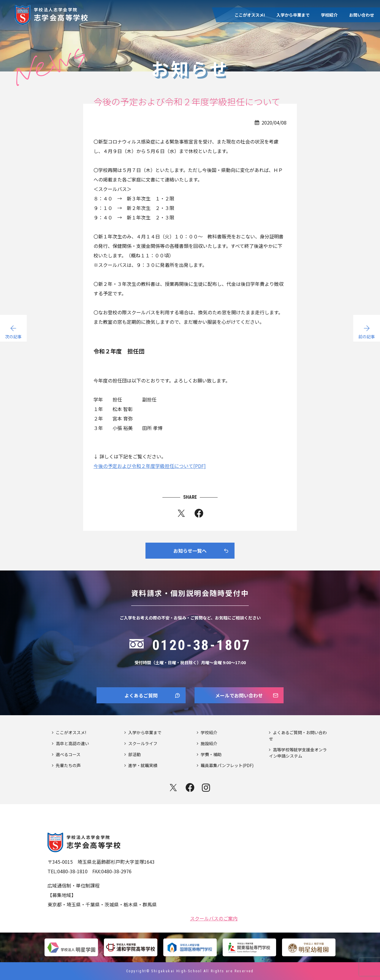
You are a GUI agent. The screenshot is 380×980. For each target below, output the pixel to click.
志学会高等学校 (61, 14)
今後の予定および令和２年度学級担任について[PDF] (150, 466)
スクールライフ (143, 743)
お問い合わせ (362, 15)
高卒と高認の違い (72, 743)
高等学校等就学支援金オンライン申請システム (298, 753)
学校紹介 (329, 15)
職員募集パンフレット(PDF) (227, 765)
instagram (207, 788)
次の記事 (13, 337)
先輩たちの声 (68, 765)
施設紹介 (209, 743)
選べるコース (68, 754)
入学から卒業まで (293, 15)
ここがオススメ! (250, 15)
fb (199, 514)
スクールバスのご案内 (214, 918)
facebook (190, 788)
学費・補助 (211, 754)
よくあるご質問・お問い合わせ (298, 736)
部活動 (134, 754)
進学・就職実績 (143, 765)
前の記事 (367, 337)
